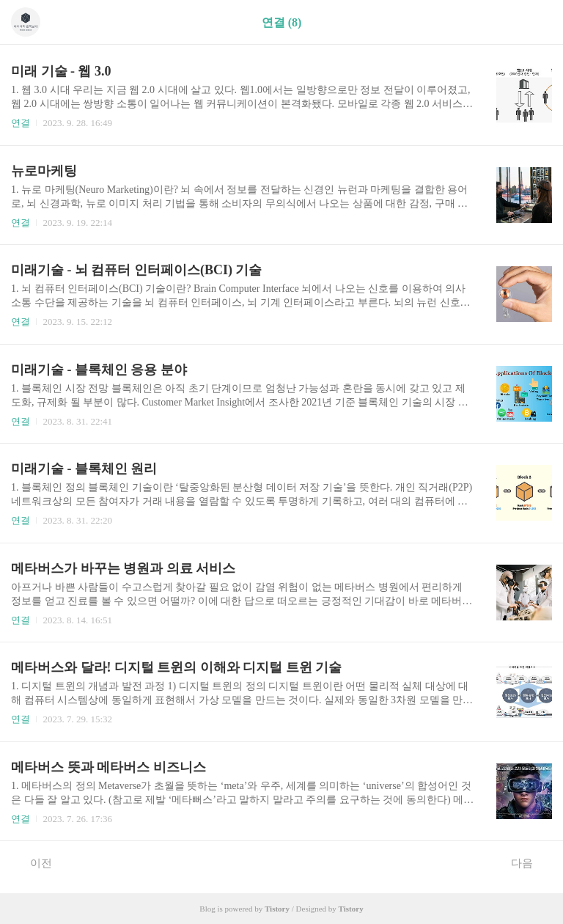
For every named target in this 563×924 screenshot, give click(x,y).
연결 (21, 123)
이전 (33, 862)
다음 (530, 862)
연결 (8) (282, 22)
